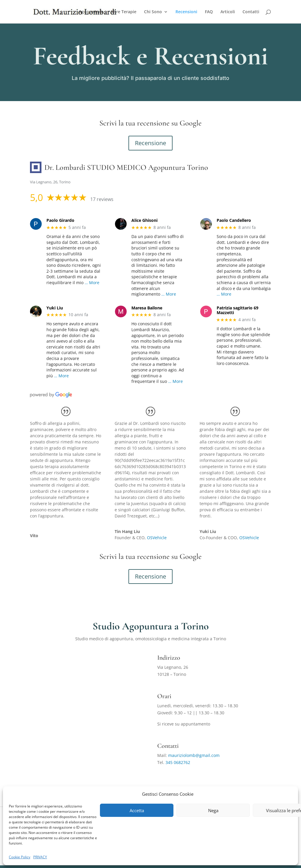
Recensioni (186, 12)
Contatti (251, 12)
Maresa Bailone (147, 308)
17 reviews (102, 199)
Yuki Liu (55, 308)
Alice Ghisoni (144, 221)
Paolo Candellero (234, 221)
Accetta (137, 810)
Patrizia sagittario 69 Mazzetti (238, 311)
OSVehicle (157, 538)
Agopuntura (91, 12)
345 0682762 (178, 762)
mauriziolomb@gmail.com (194, 755)
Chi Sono (153, 12)
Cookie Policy (20, 857)
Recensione (150, 143)
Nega (213, 810)
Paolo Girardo (60, 221)
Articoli (228, 12)
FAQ (209, 12)
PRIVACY (40, 857)
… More (92, 283)
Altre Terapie (123, 12)
